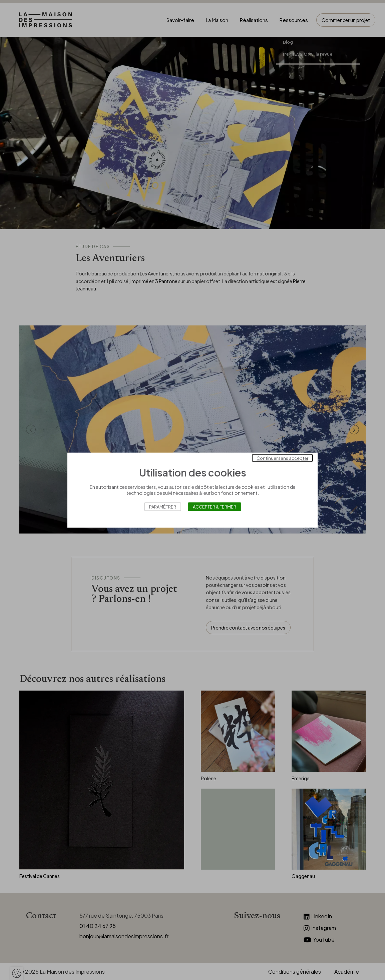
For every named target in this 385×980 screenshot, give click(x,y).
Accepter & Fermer (215, 507)
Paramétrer (163, 507)
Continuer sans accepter (282, 458)
